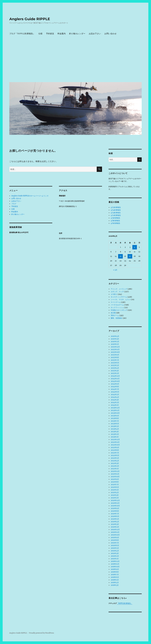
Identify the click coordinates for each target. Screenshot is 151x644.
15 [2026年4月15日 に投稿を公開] (121, 256)
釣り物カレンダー (77, 34)
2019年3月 (115, 553)
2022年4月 (115, 461)
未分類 (113, 313)
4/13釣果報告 (116, 213)
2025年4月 (115, 368)
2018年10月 (115, 567)
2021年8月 (115, 482)
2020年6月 (115, 516)
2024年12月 (115, 376)
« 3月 (115, 270)
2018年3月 (115, 585)
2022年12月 (115, 440)
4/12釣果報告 (116, 215)
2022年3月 (115, 463)
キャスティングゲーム (119, 297)
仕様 (40, 34)
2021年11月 (115, 474)
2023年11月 (115, 410)
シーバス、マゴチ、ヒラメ (121, 300)
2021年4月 (115, 492)
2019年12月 (115, 530)
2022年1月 (115, 469)
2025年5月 (115, 365)
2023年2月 (115, 434)
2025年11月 (115, 349)
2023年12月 (115, 408)
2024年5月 (115, 395)
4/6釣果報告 (115, 223)
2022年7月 (115, 453)
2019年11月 (115, 532)
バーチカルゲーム (117, 305)
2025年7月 (115, 360)
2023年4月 (115, 429)
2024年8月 (115, 387)
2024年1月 (115, 405)
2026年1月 (115, 344)
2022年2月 (115, 466)
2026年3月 (115, 339)
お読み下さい (95, 34)
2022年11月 (115, 442)
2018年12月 (115, 561)
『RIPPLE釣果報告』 (125, 603)
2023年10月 (115, 413)
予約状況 (50, 34)
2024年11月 (115, 379)
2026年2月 (115, 342)
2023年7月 (115, 421)
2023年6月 (115, 424)
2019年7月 (115, 543)
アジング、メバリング (119, 289)
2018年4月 (115, 583)
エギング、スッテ (117, 292)
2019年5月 (115, 548)
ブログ (14, 204)
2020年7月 (115, 514)
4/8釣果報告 (115, 221)
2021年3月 (115, 495)
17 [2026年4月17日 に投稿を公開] (130, 256)
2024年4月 (115, 397)
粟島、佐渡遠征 (116, 318)
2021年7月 (115, 485)
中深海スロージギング (119, 310)
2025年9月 (115, 355)
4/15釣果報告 (116, 207)
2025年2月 (115, 373)
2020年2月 (115, 527)
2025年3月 (115, 371)
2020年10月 (115, 506)
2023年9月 (115, 416)
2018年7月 (115, 575)
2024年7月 (115, 389)
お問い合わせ (110, 34)
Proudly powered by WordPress (42, 633)
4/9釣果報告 (115, 218)
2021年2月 (115, 498)
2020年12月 (115, 500)
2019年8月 (115, 540)
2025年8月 (115, 357)
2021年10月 (115, 477)
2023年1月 (115, 437)
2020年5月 (115, 519)
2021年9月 (115, 479)
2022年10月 (115, 445)
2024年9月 (115, 384)
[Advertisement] (76, 61)
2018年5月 (115, 580)
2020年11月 (115, 503)
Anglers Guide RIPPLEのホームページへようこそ (30, 196)
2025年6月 (115, 363)
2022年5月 (115, 458)
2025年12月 (115, 347)
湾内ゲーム (115, 315)
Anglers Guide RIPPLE (30, 19)
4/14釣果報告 (116, 210)
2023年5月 (115, 426)
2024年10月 (115, 381)
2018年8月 (115, 572)
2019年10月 (115, 535)
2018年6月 (115, 577)
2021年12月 (115, 471)
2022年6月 (115, 455)
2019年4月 (115, 551)
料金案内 (62, 34)
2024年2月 (115, 402)
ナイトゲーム (116, 302)
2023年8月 (115, 418)
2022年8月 (115, 450)
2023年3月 (115, 432)
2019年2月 (115, 556)
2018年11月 (115, 564)
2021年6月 (115, 487)
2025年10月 (115, 352)
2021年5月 (115, 490)
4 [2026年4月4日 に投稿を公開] (135, 247)
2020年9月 (115, 508)
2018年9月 (115, 569)
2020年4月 (115, 522)
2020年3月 (115, 524)
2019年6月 (115, 545)
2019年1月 (115, 559)
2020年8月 (115, 511)
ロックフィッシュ (117, 307)
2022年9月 (115, 447)
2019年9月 (115, 538)
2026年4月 (115, 336)
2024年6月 (115, 392)
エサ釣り (114, 294)
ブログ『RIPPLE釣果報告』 (22, 34)
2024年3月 (115, 400)
